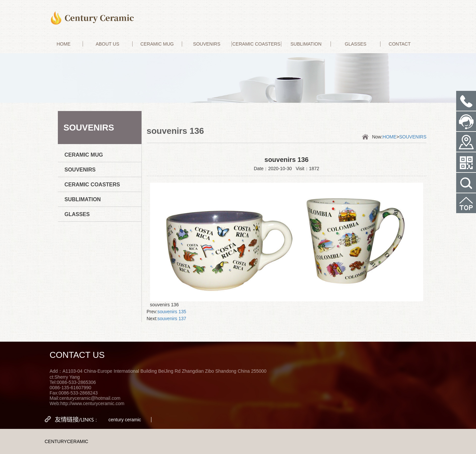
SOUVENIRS (207, 44)
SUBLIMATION (306, 44)
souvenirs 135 (172, 312)
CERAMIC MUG (157, 44)
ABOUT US (107, 44)
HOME (63, 44)
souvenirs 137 (172, 319)
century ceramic (125, 420)
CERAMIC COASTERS (256, 44)
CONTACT (400, 44)
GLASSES (356, 44)
